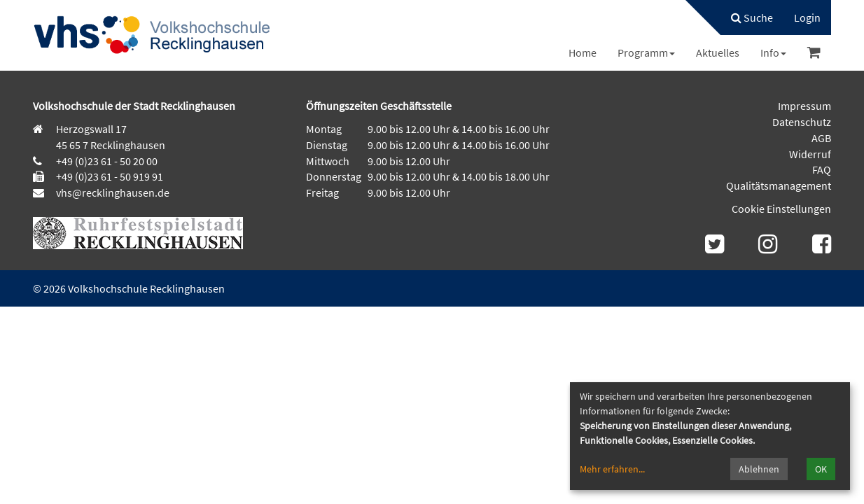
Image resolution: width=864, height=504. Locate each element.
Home (583, 52)
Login (807, 17)
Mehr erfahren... (612, 469)
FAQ (822, 169)
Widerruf (810, 154)
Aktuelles (718, 52)
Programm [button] (646, 52)
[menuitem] (745, 17)
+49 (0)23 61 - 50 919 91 (110, 176)
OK (821, 469)
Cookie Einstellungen (781, 209)
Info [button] (773, 52)
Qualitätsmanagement (779, 185)
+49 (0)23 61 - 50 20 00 (107, 161)
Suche (752, 17)
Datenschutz (802, 122)
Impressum (804, 106)
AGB (821, 138)
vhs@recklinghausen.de (112, 192)
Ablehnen (759, 469)
